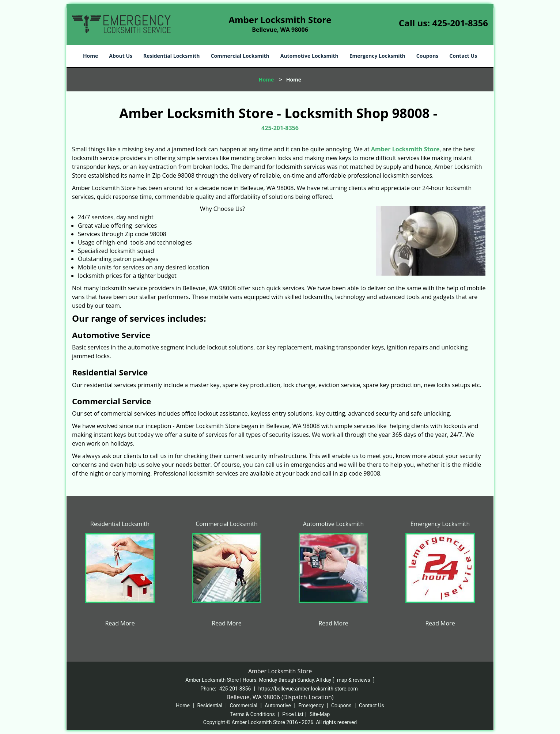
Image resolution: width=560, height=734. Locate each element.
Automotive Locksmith (309, 56)
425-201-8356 (460, 23)
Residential (210, 705)
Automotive (278, 705)
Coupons (427, 56)
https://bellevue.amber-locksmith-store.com (308, 689)
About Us (121, 56)
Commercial (244, 705)
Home (90, 56)
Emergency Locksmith (377, 56)
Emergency (311, 705)
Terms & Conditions (253, 714)
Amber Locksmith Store (405, 149)
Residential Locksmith (172, 56)
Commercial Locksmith (240, 56)
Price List (293, 714)
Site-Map (320, 714)
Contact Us (463, 56)
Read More (120, 623)
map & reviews (354, 680)
